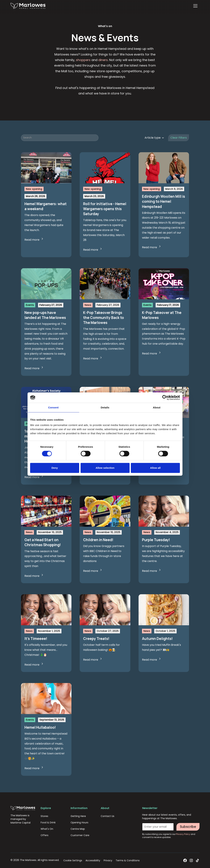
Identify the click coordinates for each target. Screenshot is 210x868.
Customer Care (80, 835)
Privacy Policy (183, 834)
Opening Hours (79, 822)
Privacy (108, 860)
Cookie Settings (73, 860)
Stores (44, 816)
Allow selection (105, 468)
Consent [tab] (53, 407)
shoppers (83, 60)
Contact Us (107, 816)
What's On (47, 829)
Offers (44, 835)
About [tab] (157, 407)
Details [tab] (105, 407)
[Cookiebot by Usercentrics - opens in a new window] (165, 398)
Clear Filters (179, 138)
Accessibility (93, 860)
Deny (55, 468)
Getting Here (78, 816)
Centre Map (78, 829)
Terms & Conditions (128, 860)
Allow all (155, 468)
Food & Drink (48, 822)
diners (103, 60)
